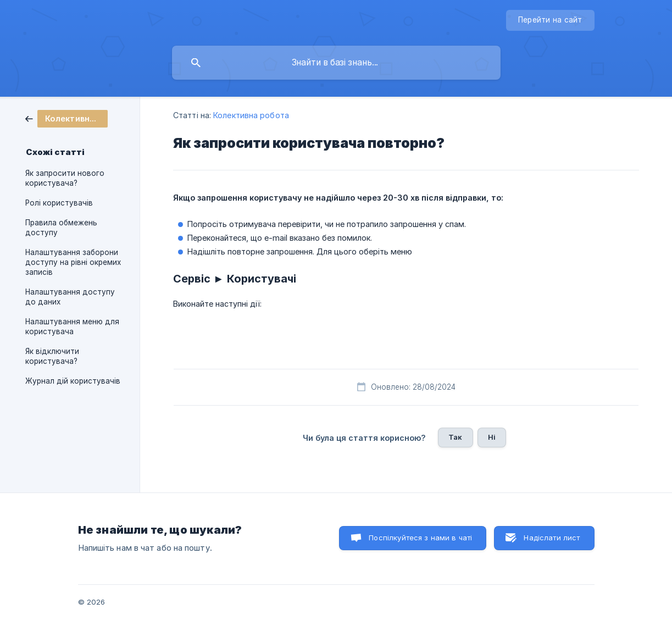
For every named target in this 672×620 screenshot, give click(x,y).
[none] (550, 20)
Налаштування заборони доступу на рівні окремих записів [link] (73, 262)
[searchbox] (336, 63)
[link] (66, 118)
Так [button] (455, 437)
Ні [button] (492, 437)
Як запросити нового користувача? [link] (65, 178)
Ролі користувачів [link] (59, 203)
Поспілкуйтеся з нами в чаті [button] (420, 538)
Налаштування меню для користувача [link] (72, 326)
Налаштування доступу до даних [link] (70, 297)
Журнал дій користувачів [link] (73, 381)
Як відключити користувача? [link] (52, 356)
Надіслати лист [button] (552, 538)
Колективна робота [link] (251, 115)
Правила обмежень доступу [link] (61, 228)
